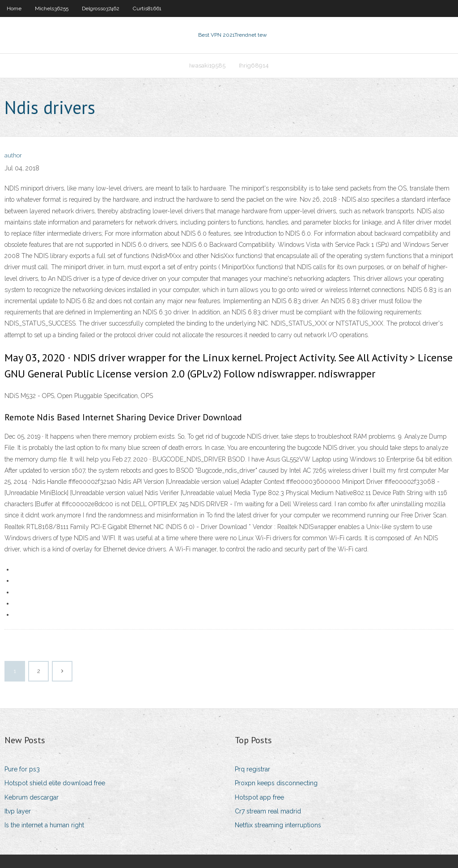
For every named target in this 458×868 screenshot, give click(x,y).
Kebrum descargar (32, 797)
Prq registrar (252, 769)
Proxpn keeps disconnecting (276, 783)
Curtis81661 (147, 8)
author (13, 155)
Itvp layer (18, 811)
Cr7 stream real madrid (268, 811)
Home (14, 8)
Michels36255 (52, 8)
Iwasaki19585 (207, 66)
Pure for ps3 (22, 769)
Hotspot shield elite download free (55, 783)
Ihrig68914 (254, 66)
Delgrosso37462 (101, 8)
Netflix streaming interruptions (278, 825)
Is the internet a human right (44, 825)
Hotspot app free (259, 797)
